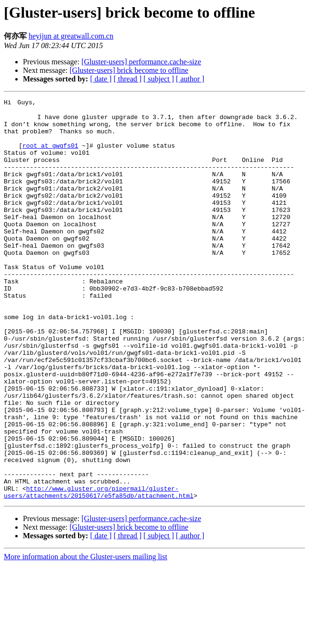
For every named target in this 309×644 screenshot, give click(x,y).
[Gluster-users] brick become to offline (129, 70)
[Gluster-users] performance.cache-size (141, 62)
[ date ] (101, 79)
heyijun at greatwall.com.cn (71, 36)
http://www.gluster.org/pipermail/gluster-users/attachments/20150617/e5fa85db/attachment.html (99, 570)
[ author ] (190, 79)
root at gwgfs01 (50, 154)
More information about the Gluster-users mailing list (86, 636)
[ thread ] (128, 79)
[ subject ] (159, 79)
